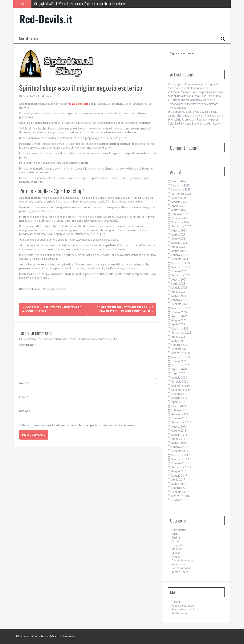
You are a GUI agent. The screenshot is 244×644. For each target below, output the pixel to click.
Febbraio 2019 (180, 410)
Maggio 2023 (179, 288)
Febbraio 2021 (180, 345)
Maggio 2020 (179, 378)
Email (24, 396)
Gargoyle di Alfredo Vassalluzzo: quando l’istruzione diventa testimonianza (80, 4)
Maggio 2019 (179, 398)
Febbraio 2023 (180, 300)
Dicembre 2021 (181, 329)
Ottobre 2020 (179, 361)
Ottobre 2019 (179, 394)
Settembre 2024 (181, 226)
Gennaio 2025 (180, 218)
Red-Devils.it (46, 19)
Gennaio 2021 (180, 349)
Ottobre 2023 (179, 271)
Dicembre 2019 (181, 386)
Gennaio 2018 (180, 451)
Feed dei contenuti (183, 606)
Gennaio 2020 (180, 382)
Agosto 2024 (179, 231)
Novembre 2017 (181, 459)
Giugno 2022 (179, 320)
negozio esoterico (56, 289)
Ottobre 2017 (179, 463)
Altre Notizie (179, 530)
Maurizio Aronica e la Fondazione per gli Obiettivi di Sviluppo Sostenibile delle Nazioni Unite (194, 123)
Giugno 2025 (179, 198)
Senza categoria (31, 289)
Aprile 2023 (178, 292)
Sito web (25, 410)
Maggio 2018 (179, 435)
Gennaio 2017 (180, 492)
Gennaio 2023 (180, 304)
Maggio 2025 (179, 202)
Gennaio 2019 (180, 414)
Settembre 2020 (181, 365)
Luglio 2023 (178, 284)
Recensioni (178, 564)
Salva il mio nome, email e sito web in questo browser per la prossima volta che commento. (80, 425)
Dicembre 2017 (181, 455)
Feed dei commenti (183, 609)
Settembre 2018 (181, 422)
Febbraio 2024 (180, 255)
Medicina (177, 549)
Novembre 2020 (181, 357)
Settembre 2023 (181, 275)
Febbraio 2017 (180, 488)
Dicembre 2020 (181, 353)
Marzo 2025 (179, 210)
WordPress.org (180, 613)
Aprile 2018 (178, 439)
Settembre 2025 (181, 194)
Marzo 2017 (179, 484)
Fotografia (178, 545)
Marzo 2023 (179, 296)
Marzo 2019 (179, 406)
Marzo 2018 (179, 443)
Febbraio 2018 (180, 447)
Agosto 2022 (179, 316)
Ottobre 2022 (179, 312)
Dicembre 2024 (181, 222)
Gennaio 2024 (180, 259)
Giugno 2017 (179, 471)
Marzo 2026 (179, 181)
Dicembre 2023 (181, 263)
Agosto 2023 (179, 280)
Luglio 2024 (178, 235)
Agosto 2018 (179, 427)
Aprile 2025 (178, 206)
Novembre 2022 (181, 308)
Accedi (176, 602)
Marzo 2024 (179, 251)
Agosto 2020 (179, 369)
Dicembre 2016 (181, 496)
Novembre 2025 (181, 190)
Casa (175, 534)
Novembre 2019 (181, 390)
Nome (24, 382)
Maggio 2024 (179, 243)
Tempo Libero (180, 572)
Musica (176, 553)
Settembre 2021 (181, 333)
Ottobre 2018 (179, 418)
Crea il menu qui (30, 38)
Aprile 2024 (178, 247)
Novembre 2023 (181, 267)
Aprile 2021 (178, 337)
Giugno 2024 (179, 239)
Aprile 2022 (178, 324)
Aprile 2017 (178, 480)
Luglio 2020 (178, 373)
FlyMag (53, 636)
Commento (27, 344)
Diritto (175, 541)
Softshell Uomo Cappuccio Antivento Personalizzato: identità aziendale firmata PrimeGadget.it (193, 104)
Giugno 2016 (179, 500)
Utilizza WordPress (28, 636)
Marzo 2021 (179, 341)
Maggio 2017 (179, 476)
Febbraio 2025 (180, 214)
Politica (176, 557)
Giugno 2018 (179, 431)
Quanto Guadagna (183, 560)
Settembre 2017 (181, 467)
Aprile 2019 (178, 402)
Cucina (176, 538)
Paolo (48, 96)
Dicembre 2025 (181, 186)
